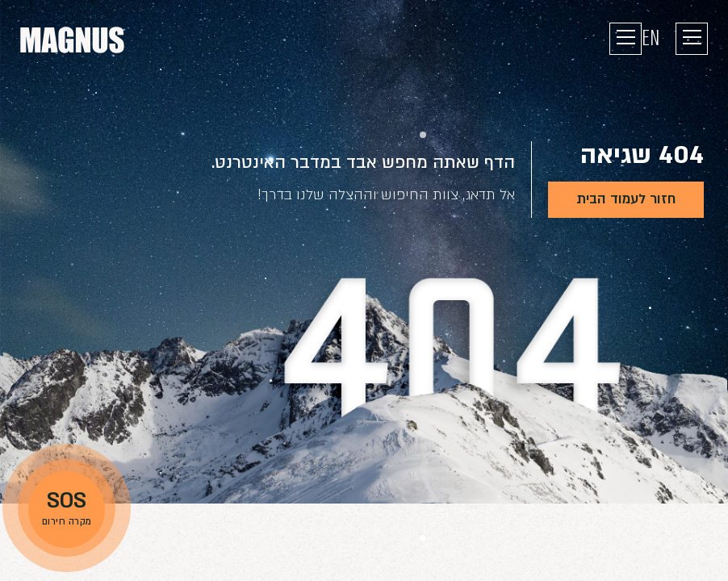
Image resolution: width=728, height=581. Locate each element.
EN (651, 38)
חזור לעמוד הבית (626, 199)
